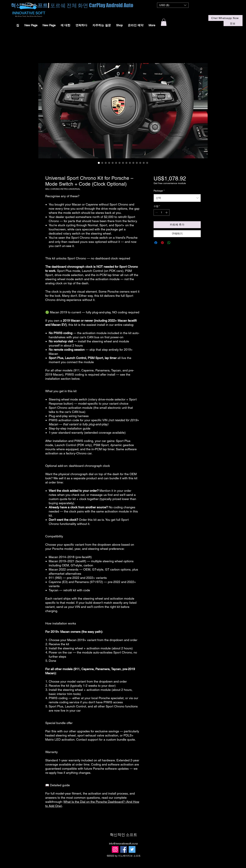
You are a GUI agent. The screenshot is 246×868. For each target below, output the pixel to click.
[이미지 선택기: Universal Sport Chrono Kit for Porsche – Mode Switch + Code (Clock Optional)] (147, 163)
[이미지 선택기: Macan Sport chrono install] (102, 163)
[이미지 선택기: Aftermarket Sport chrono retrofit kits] (123, 163)
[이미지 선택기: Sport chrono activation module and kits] (144, 163)
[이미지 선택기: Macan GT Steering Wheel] (130, 163)
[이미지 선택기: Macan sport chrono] (109, 163)
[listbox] (173, 5)
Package (159, 191)
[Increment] (167, 213)
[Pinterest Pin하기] (162, 243)
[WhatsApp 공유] (169, 243)
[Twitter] (132, 849)
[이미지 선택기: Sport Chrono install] (106, 163)
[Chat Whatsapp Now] (225, 18)
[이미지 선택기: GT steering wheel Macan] (126, 163)
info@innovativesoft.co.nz (123, 844)
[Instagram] (115, 849)
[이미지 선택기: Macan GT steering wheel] (137, 163)
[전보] (233, 24)
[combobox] (177, 198)
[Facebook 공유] (156, 243)
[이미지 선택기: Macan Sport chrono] (99, 163)
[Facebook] (124, 849)
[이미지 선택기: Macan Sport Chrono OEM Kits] (113, 163)
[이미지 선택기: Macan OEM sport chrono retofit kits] (120, 163)
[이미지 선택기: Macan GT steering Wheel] (133, 163)
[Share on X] (176, 243)
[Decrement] (156, 213)
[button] (173, 5)
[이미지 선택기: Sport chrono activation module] (116, 163)
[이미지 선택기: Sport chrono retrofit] (140, 163)
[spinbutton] (162, 213)
